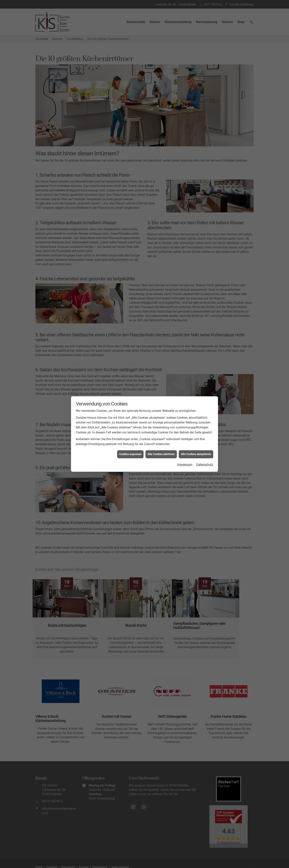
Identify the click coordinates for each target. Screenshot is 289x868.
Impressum (185, 464)
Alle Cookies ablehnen (161, 454)
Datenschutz (205, 464)
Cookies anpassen (130, 454)
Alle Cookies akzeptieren (196, 454)
